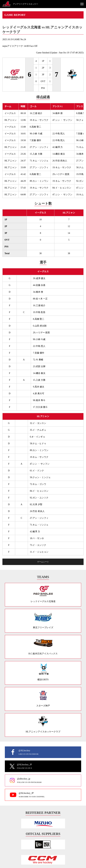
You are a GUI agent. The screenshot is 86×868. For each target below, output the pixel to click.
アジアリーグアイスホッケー (25, 4)
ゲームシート (43, 562)
